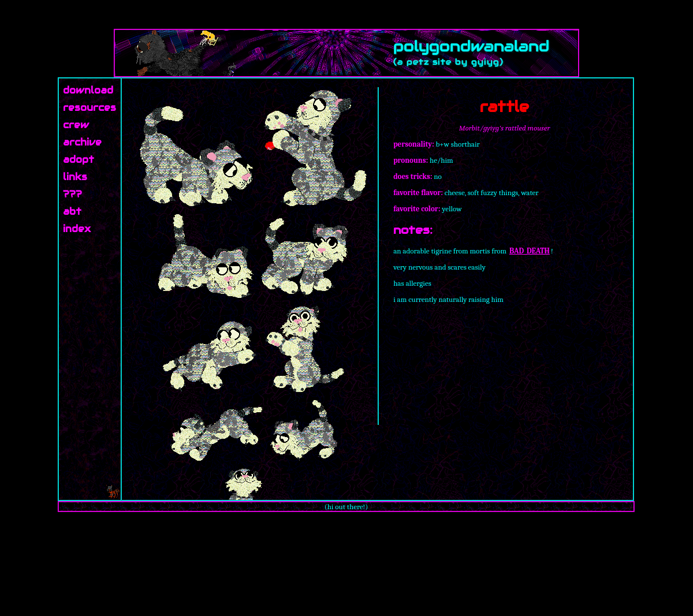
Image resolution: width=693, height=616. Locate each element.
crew (76, 125)
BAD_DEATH (530, 251)
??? (72, 194)
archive (82, 142)
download (88, 90)
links (75, 177)
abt (72, 212)
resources (90, 108)
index (77, 229)
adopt (79, 160)
